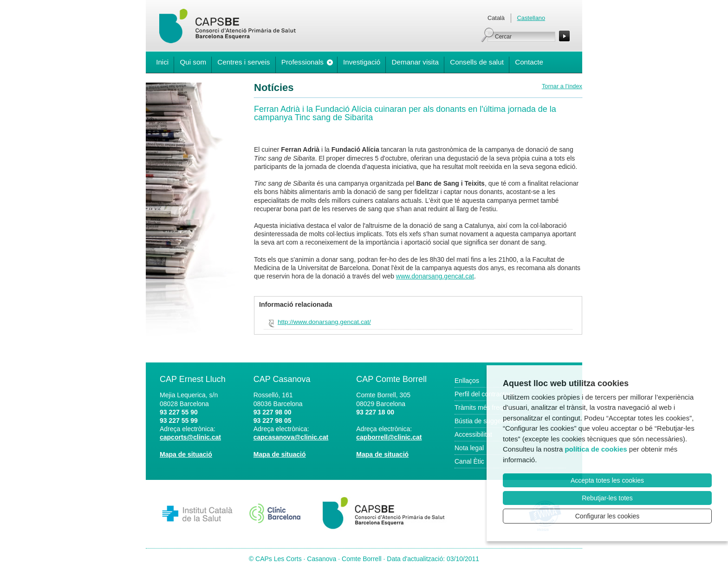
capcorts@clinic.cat (190, 437)
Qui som (193, 62)
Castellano (531, 18)
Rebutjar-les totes (607, 498)
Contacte (529, 62)
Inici (162, 62)
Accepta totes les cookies (607, 480)
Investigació (362, 62)
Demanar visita (415, 62)
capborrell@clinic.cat (389, 437)
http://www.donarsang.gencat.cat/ (324, 322)
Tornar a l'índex (562, 86)
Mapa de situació (186, 454)
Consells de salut (477, 62)
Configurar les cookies (608, 516)
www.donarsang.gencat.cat (435, 276)
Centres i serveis (244, 62)
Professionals (302, 62)
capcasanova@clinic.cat (291, 437)
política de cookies (596, 449)
